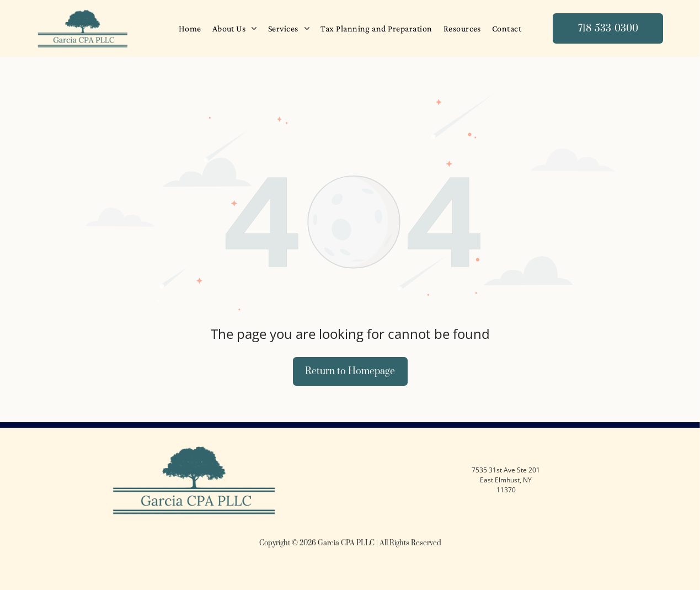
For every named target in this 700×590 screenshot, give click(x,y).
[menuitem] (190, 28)
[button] (289, 28)
